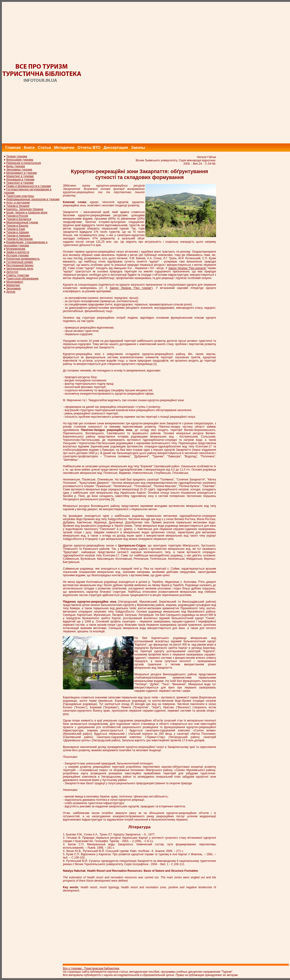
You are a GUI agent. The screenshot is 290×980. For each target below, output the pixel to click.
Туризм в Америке (18, 236)
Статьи (44, 148)
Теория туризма (17, 156)
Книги (29, 148)
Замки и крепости (18, 252)
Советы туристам (18, 275)
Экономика (14, 288)
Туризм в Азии (16, 229)
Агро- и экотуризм (18, 203)
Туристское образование (22, 279)
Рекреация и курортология (24, 163)
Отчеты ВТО (89, 148)
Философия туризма (20, 160)
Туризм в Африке (18, 232)
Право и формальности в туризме (29, 186)
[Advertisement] (204, 73)
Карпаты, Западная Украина (25, 209)
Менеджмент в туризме (22, 173)
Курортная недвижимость (23, 259)
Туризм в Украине (18, 206)
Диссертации (116, 148)
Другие (11, 292)
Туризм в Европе (17, 226)
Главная (13, 148)
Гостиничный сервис (20, 262)
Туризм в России (17, 216)
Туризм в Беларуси (19, 219)
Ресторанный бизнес (20, 265)
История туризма (18, 255)
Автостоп (12, 272)
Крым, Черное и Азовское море (27, 213)
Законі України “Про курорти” (187, 268)
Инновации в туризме (20, 179)
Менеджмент (15, 282)
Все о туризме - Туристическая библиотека (91, 968)
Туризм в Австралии (20, 239)
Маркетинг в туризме (20, 176)
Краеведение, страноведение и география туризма (26, 244)
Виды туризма (16, 166)
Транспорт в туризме (20, 183)
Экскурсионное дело (20, 269)
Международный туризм (22, 222)
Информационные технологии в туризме (33, 199)
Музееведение (16, 249)
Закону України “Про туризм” (131, 288)
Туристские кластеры (20, 196)
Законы (138, 148)
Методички (64, 148)
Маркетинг (13, 285)
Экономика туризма (19, 170)
